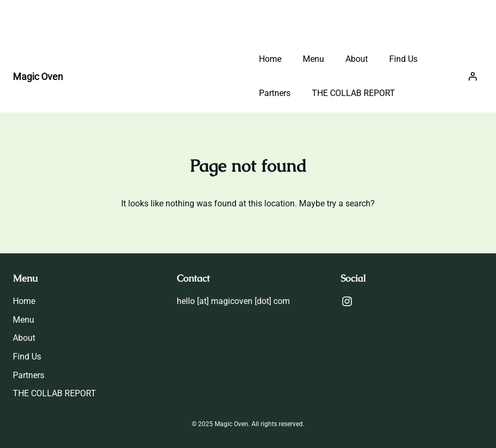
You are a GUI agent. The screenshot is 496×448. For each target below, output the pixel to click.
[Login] (473, 76)
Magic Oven (38, 77)
